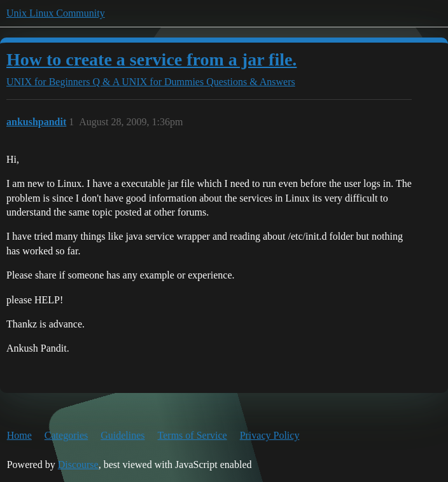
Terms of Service (192, 435)
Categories (66, 435)
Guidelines (122, 435)
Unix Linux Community (56, 13)
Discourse (78, 465)
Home (19, 435)
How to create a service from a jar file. (151, 59)
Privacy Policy (270, 435)
